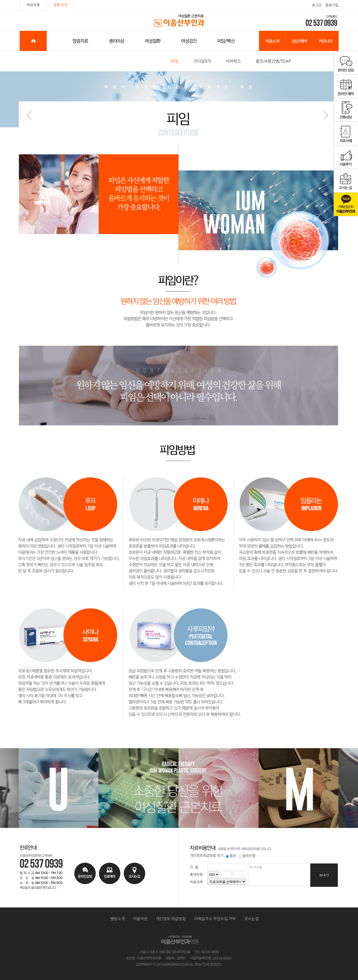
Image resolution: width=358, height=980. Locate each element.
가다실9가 (202, 61)
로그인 (317, 5)
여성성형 (33, 5)
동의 (231, 856)
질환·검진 (60, 5)
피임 (175, 61)
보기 (220, 856)
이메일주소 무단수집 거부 (215, 919)
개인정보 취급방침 (171, 919)
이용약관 (140, 919)
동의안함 (247, 856)
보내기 (324, 875)
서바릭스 (233, 61)
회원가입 (332, 5)
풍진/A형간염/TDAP (273, 61)
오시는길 (252, 919)
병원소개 (118, 919)
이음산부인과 (179, 21)
